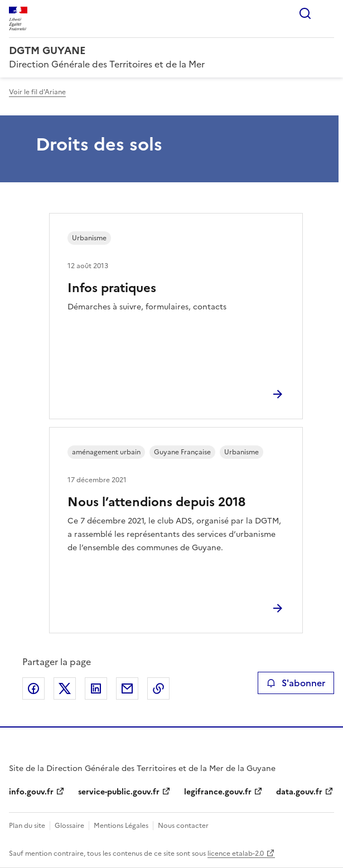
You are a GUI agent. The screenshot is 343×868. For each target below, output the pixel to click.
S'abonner (296, 683)
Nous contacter (183, 826)
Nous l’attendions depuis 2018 (156, 502)
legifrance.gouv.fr (218, 792)
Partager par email (127, 688)
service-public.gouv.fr (119, 792)
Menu (327, 13)
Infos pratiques (112, 288)
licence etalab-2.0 (236, 854)
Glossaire (69, 826)
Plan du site (27, 826)
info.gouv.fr (31, 792)
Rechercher (305, 13)
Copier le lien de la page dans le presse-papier (158, 688)
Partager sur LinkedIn (96, 688)
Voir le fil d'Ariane (37, 92)
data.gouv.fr (299, 792)
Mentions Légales (121, 826)
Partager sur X (65, 688)
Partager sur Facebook (33, 688)
